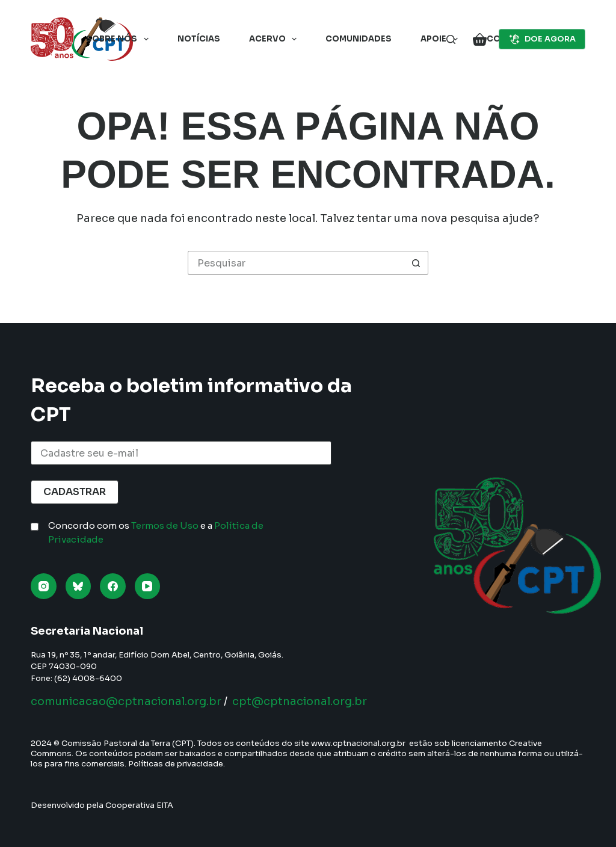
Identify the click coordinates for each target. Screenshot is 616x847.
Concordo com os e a (156, 532)
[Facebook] (113, 586)
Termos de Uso (165, 525)
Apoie (442, 39)
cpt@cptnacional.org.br (300, 701)
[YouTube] (148, 586)
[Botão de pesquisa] (416, 263)
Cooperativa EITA (139, 805)
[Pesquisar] (451, 39)
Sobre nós (120, 39)
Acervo (276, 39)
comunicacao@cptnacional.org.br (126, 701)
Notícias (199, 39)
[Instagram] (44, 586)
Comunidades (359, 39)
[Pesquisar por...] (296, 263)
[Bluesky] (79, 586)
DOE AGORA (542, 39)
